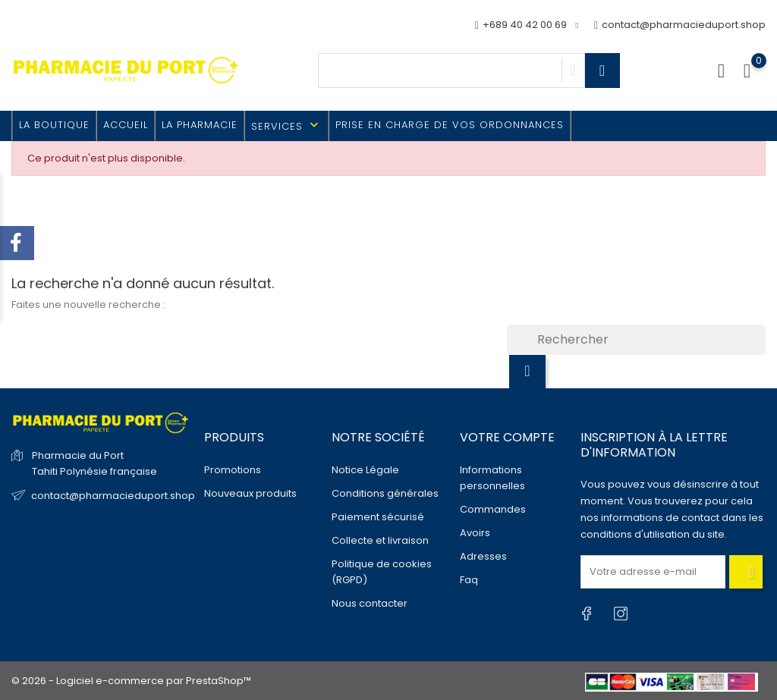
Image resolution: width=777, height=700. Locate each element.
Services (286, 126)
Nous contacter (370, 603)
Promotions (233, 470)
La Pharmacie (200, 125)
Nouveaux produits (250, 493)
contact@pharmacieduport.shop (680, 25)
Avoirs (475, 533)
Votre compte (507, 437)
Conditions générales (385, 493)
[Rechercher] (636, 340)
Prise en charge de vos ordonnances (450, 125)
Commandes (493, 509)
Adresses (483, 556)
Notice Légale (365, 470)
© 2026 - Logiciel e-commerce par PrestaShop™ (131, 681)
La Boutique (54, 125)
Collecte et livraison (380, 540)
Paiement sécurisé (378, 517)
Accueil (126, 125)
